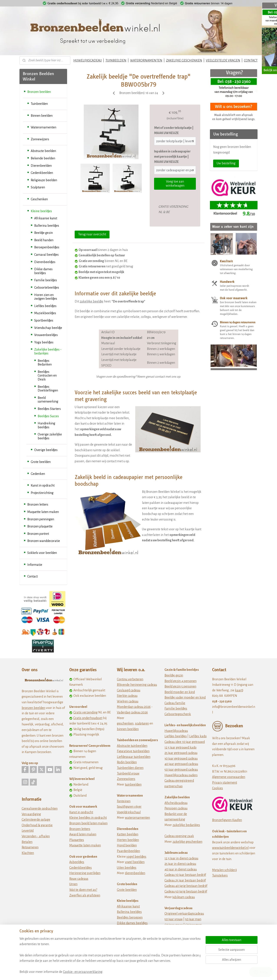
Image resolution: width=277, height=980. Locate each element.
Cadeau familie (175, 703)
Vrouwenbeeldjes (46, 335)
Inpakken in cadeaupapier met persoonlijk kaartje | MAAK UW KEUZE (172, 157)
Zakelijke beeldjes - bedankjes (48, 351)
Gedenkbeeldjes (81, 868)
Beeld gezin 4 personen (180, 681)
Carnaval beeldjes (46, 255)
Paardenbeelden (128, 851)
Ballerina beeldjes (47, 226)
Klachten (28, 853)
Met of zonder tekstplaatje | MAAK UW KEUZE (174, 130)
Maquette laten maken (43, 512)
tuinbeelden (133, 784)
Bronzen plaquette (40, 526)
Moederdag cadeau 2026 (134, 707)
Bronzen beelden (39, 92)
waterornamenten (137, 818)
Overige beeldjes (46, 450)
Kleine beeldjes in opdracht (88, 818)
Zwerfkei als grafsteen (85, 895)
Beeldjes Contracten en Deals (47, 376)
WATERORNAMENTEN (146, 60)
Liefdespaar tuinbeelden (134, 757)
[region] (110, 955)
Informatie (35, 565)
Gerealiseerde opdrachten (40, 809)
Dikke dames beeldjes (43, 271)
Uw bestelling (226, 163)
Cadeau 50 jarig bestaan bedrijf (186, 891)
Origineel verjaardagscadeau (184, 914)
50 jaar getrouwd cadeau (181, 770)
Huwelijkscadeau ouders (181, 775)
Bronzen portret (38, 534)
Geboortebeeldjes (47, 288)
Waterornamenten (43, 127)
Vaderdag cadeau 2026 (132, 712)
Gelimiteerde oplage (36, 820)
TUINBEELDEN (116, 60)
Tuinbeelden (39, 104)
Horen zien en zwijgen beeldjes (46, 297)
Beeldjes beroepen (130, 917)
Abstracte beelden (43, 151)
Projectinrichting (42, 493)
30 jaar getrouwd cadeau (181, 758)
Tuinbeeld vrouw (128, 773)
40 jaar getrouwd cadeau (181, 764)
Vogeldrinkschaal (129, 812)
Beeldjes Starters (49, 409)
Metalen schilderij (224, 870)
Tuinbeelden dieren (130, 768)
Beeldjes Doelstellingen (48, 389)
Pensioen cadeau (176, 808)
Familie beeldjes (46, 280)
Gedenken (38, 474)
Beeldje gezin (43, 233)
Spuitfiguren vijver (129, 807)
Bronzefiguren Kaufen (227, 820)
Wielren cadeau (128, 701)
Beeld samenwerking (48, 400)
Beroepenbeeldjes (47, 247)
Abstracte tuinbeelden (132, 746)
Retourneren (30, 847)
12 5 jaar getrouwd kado (180, 747)
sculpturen (142, 723)
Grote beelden (41, 462)
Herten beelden (128, 840)
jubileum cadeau (184, 897)
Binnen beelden (42, 116)
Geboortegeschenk (178, 714)
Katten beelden (128, 834)
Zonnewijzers (40, 139)
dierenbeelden (135, 873)
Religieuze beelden (44, 180)
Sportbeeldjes (44, 320)
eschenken (126, 723)
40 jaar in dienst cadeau (181, 869)
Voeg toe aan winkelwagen (175, 184)
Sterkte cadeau (127, 696)
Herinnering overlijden (85, 873)
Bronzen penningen (41, 519)
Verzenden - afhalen (36, 836)
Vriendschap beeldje (48, 328)
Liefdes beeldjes (45, 306)
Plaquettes (77, 840)
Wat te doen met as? (83, 890)
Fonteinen (124, 801)
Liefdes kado (198, 736)
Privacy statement (225, 783)
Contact (32, 576)
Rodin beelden (127, 762)
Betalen (27, 842)
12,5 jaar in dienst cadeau (181, 858)
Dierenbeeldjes (45, 262)
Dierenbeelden (41, 166)
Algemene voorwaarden (229, 777)
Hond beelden (127, 845)
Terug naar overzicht (92, 234)
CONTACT (251, 60)
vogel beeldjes (136, 857)
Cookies (217, 788)
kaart (239, 690)
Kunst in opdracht (43, 485)
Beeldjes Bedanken (45, 363)
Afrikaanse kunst (46, 218)
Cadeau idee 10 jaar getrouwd (185, 742)
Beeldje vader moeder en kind (185, 697)
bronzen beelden (33, 708)
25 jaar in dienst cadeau (180, 864)
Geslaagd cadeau (129, 690)
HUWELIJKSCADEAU (88, 60)
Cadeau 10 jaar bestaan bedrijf (185, 875)
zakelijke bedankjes (186, 825)
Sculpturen (38, 187)
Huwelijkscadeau (176, 731)
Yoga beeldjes (44, 342)
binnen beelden (128, 729)
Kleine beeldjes (41, 211)
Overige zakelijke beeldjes (50, 436)
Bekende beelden (43, 158)
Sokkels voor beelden (42, 553)
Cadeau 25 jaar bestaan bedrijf (185, 880)
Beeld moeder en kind (180, 692)
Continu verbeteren (130, 679)
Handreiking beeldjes (46, 425)
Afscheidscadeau (176, 803)
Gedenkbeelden (42, 173)
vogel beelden (135, 862)
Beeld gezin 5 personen (180, 686)
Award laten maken (83, 834)
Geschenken (39, 199)
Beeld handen (44, 240)
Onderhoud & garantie (37, 825)
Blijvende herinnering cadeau (137, 685)
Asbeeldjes (77, 862)
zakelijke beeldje (91, 301)
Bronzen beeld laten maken (88, 823)
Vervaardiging (31, 814)
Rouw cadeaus (79, 879)
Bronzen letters (38, 505)
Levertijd (28, 831)
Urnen (73, 884)
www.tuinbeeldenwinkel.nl (230, 848)
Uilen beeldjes (127, 868)
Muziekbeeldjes (45, 313)
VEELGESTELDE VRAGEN (223, 60)
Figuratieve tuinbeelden (133, 751)
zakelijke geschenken (187, 842)
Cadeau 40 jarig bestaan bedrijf (186, 886)
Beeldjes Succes (48, 416)
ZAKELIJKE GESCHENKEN (184, 60)
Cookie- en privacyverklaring (83, 972)
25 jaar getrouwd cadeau (181, 753)
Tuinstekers (220, 875)
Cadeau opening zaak (179, 836)
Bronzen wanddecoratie (44, 541)
